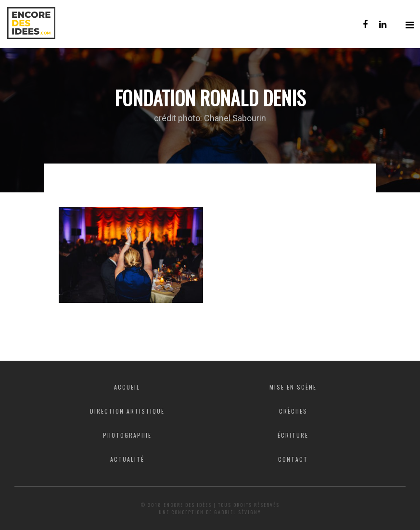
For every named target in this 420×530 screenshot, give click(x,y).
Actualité (127, 459)
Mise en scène (293, 387)
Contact (293, 459)
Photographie (127, 435)
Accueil (127, 387)
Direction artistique (127, 411)
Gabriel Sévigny (238, 512)
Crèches (293, 411)
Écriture (293, 435)
